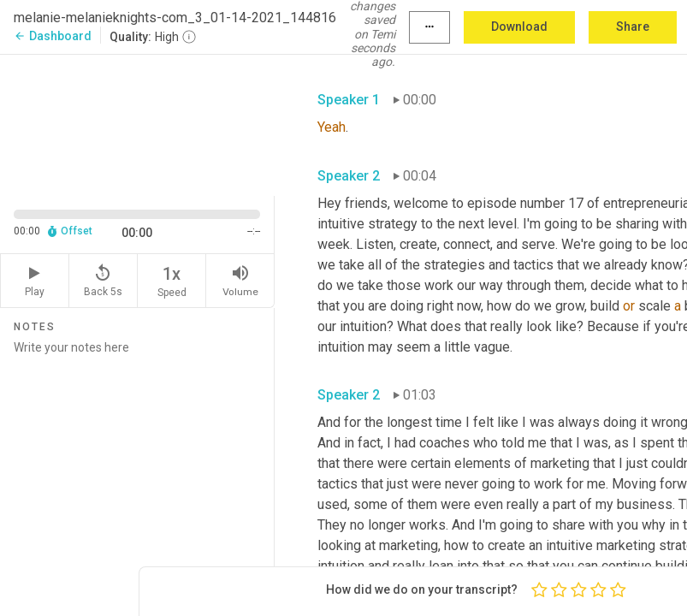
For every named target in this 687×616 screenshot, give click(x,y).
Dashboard (53, 36)
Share (633, 27)
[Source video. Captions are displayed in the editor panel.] (137, 124)
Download (519, 27)
